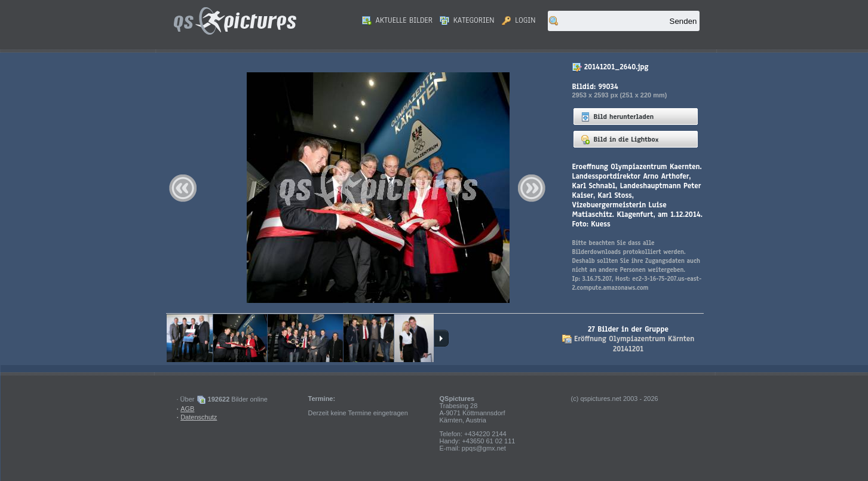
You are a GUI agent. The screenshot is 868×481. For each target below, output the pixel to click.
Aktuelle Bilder (397, 20)
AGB (187, 409)
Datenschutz (199, 417)
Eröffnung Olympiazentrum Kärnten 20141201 (634, 344)
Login (519, 20)
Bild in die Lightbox (620, 139)
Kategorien (467, 20)
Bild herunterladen (617, 117)
